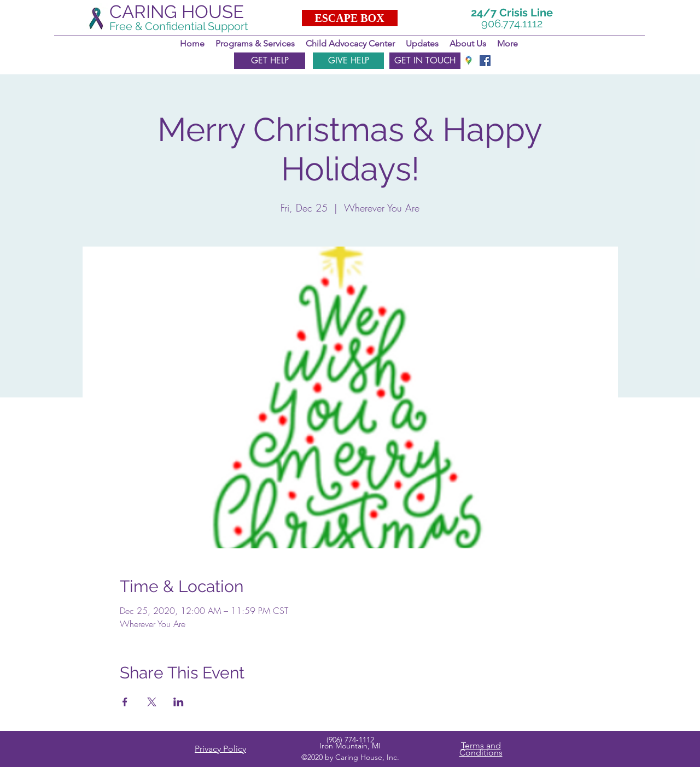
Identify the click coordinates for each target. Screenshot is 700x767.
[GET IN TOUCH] (425, 61)
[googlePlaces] (469, 61)
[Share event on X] (152, 702)
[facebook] (485, 61)
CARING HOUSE (177, 12)
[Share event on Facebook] (125, 702)
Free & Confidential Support (179, 26)
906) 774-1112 (351, 740)
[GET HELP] (270, 61)
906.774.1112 (512, 24)
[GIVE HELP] (348, 61)
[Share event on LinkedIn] (179, 702)
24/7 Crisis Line (512, 13)
